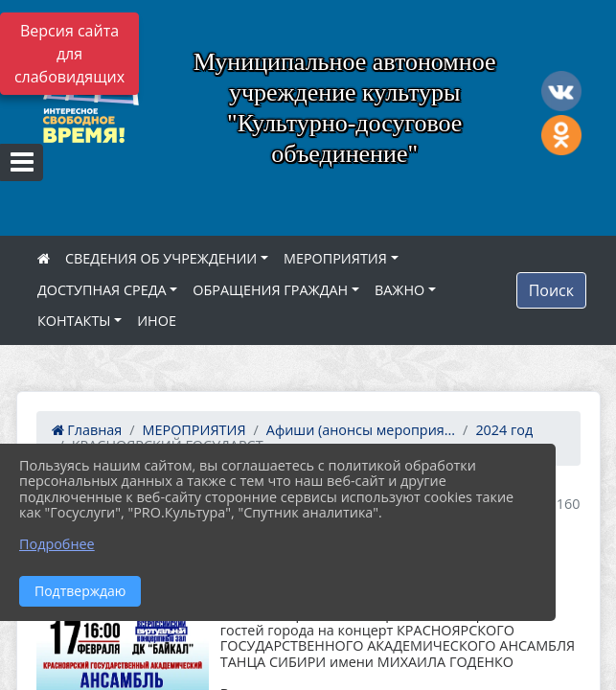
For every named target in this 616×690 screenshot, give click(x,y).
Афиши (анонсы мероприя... (361, 430)
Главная (87, 430)
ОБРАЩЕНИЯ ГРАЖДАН (270, 290)
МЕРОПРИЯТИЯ (335, 258)
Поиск (551, 290)
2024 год (504, 430)
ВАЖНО (399, 290)
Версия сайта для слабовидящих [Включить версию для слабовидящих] (69, 54)
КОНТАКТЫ (74, 321)
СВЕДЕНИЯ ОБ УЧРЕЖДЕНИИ (161, 258)
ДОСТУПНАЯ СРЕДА (102, 290)
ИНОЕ (157, 321)
